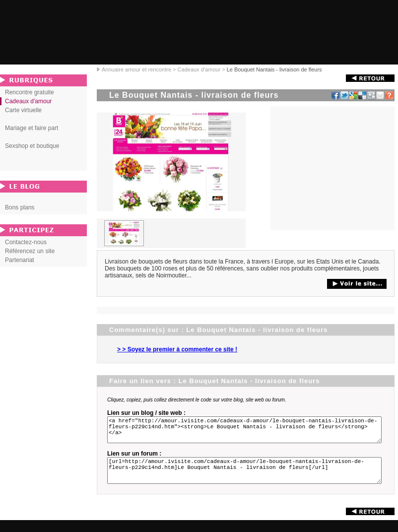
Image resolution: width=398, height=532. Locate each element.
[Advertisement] (332, 168)
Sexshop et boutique (32, 146)
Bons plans (20, 207)
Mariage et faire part (32, 128)
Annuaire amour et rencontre (136, 69)
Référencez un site (30, 251)
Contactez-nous (26, 242)
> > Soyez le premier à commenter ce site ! (177, 349)
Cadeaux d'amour (199, 69)
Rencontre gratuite (30, 92)
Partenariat (20, 260)
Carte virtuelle (23, 110)
